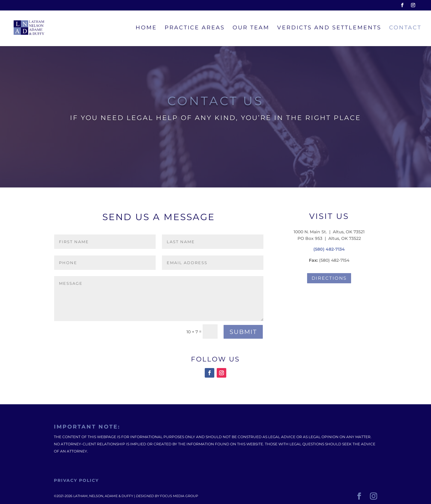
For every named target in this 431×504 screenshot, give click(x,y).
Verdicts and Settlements (329, 28)
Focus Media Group (179, 496)
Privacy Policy (76, 480)
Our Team (251, 28)
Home (146, 28)
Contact (405, 28)
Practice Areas (195, 28)
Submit (243, 332)
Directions (329, 278)
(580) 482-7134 (329, 249)
